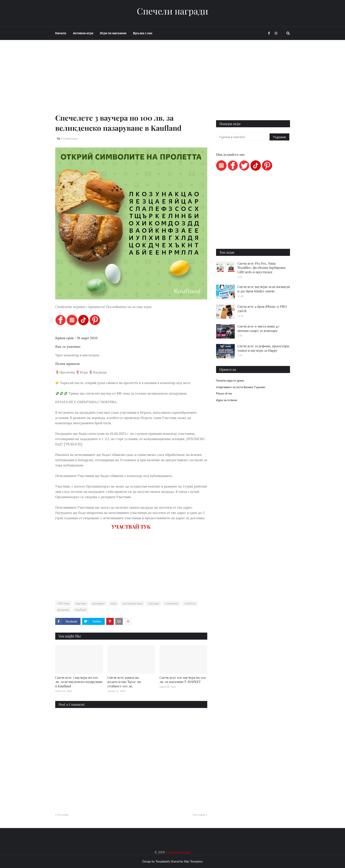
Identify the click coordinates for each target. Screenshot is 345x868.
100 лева (64, 603)
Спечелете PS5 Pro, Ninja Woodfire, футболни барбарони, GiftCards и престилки (262, 268)
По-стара (199, 815)
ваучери (81, 603)
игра (113, 603)
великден (98, 603)
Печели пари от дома (230, 380)
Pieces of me (224, 393)
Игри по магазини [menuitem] (113, 33)
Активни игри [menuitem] (83, 33)
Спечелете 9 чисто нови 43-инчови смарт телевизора (259, 328)
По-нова (63, 815)
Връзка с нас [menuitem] (143, 33)
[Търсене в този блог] (243, 137)
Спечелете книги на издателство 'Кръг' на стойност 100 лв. (124, 682)
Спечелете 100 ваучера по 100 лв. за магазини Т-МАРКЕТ (183, 680)
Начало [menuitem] (61, 33)
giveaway (63, 610)
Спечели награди (172, 11)
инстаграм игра (132, 603)
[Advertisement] (131, 82)
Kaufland (81, 610)
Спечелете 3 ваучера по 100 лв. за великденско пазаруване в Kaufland (79, 682)
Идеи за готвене (227, 400)
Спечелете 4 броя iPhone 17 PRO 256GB (262, 309)
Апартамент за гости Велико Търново (241, 387)
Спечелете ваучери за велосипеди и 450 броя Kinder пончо (264, 289)
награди (154, 603)
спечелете (172, 603)
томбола (190, 603)
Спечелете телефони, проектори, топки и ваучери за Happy (264, 348)
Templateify (163, 861)
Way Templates (193, 861)
